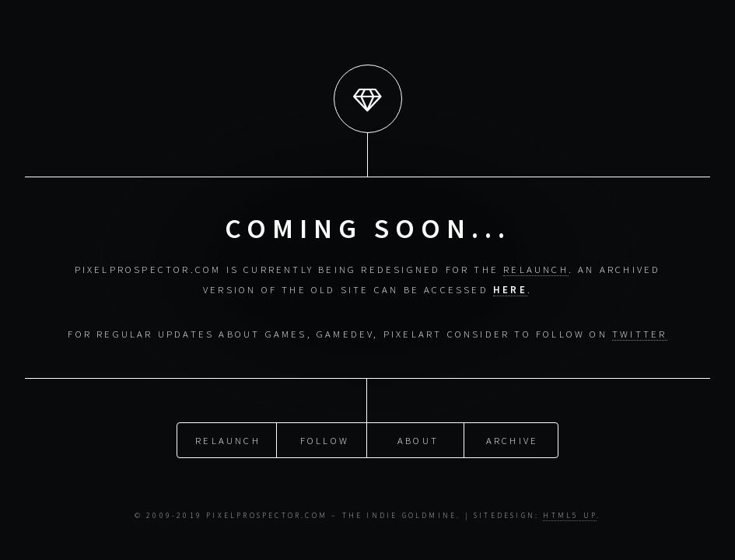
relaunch (536, 269)
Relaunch (228, 439)
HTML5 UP (570, 516)
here (510, 289)
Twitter (639, 334)
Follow (325, 439)
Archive (512, 439)
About (418, 439)
